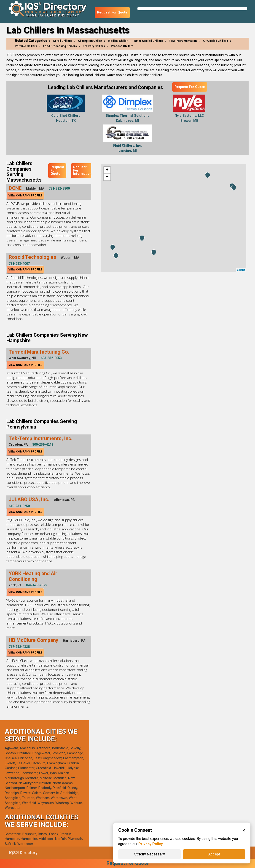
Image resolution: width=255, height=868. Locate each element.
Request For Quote (112, 12)
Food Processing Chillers (60, 46)
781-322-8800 (59, 188)
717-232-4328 (19, 647)
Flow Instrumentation (183, 41)
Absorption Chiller (90, 41)
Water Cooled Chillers (148, 41)
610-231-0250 (19, 506)
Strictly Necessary (150, 854)
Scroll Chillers (62, 41)
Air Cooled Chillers (215, 41)
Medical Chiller (118, 41)
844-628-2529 (37, 585)
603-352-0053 (51, 358)
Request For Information (82, 170)
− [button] (107, 177)
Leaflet (241, 270)
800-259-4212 (43, 445)
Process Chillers (122, 46)
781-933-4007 (19, 264)
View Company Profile (25, 196)
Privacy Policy (151, 844)
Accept (214, 854)
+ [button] (107, 170)
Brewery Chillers (94, 46)
